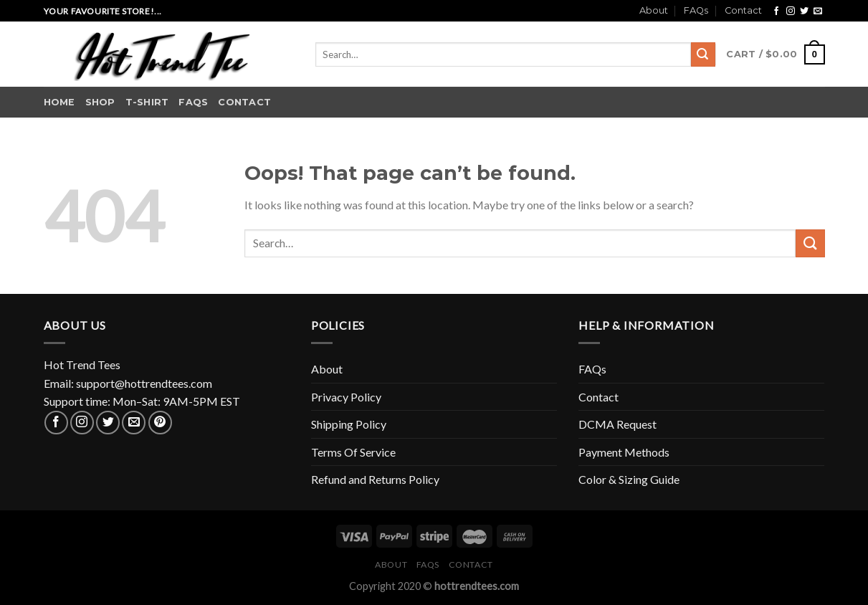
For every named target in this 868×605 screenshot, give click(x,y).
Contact (743, 10)
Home (59, 102)
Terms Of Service (353, 452)
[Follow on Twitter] (804, 11)
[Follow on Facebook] (776, 11)
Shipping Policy (349, 424)
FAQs (696, 10)
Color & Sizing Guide (629, 479)
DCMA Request (617, 424)
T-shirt (147, 102)
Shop (100, 102)
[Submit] (703, 54)
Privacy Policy (346, 397)
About (654, 10)
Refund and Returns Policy (375, 479)
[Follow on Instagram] (791, 11)
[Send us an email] (818, 11)
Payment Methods (624, 452)
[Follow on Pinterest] (160, 423)
